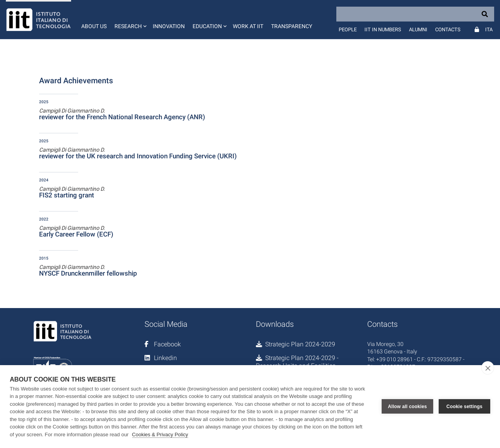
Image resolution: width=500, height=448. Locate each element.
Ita (489, 30)
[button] (130, 20)
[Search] (415, 14)
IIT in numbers (383, 30)
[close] (488, 368)
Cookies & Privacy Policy (160, 435)
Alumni (418, 30)
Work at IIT (248, 26)
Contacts (448, 30)
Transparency (292, 26)
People (348, 30)
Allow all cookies (407, 407)
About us (94, 26)
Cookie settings (464, 407)
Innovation (169, 26)
